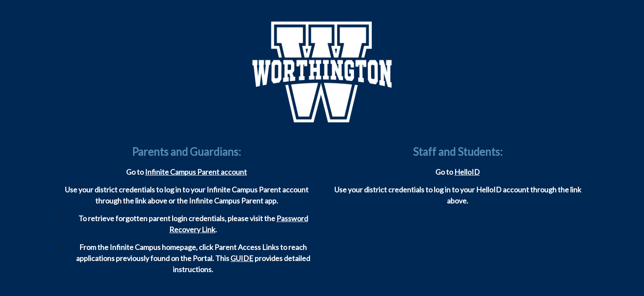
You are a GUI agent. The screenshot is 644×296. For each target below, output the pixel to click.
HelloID (467, 172)
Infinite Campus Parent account (196, 172)
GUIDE (242, 258)
